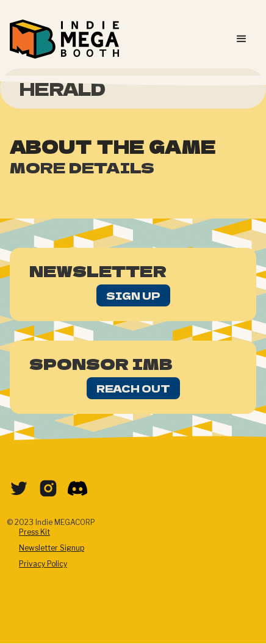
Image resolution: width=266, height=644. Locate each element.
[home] (64, 39)
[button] (242, 39)
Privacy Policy (43, 564)
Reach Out (133, 388)
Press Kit (34, 532)
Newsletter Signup (52, 548)
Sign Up (133, 295)
